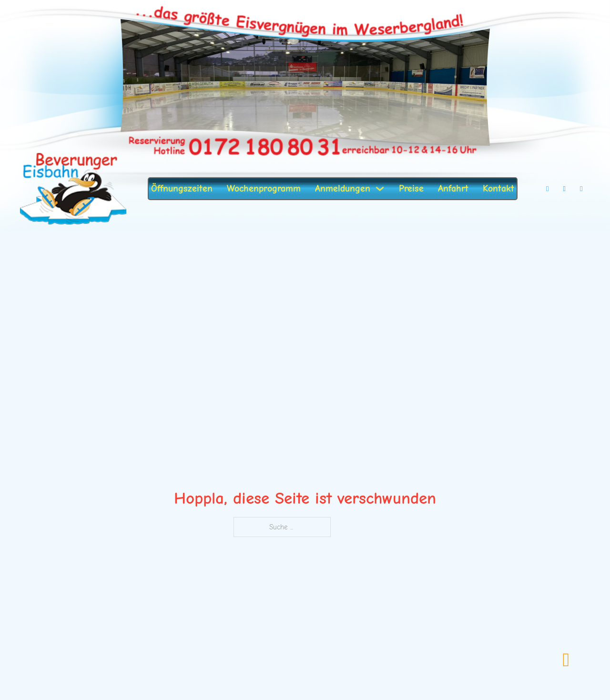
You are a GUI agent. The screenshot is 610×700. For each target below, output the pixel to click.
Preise (411, 188)
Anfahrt (453, 188)
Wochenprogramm (264, 188)
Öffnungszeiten (182, 188)
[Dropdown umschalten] (380, 189)
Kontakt (498, 188)
